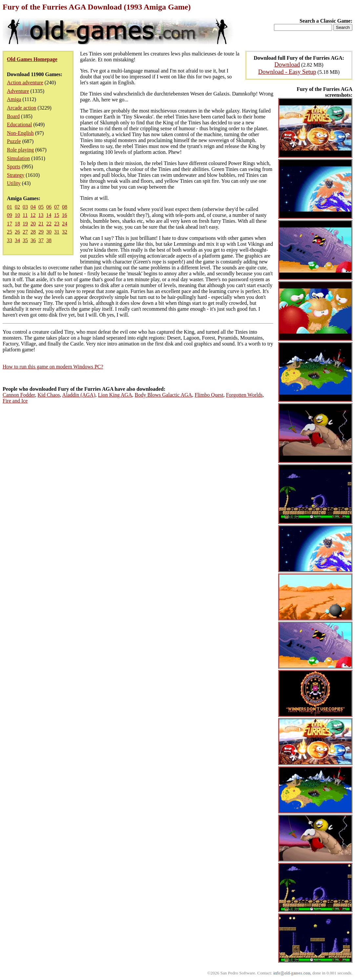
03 (25, 207)
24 (65, 224)
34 (17, 240)
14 (49, 215)
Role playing (20, 150)
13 (41, 215)
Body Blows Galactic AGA (163, 395)
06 (49, 207)
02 (17, 207)
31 (57, 232)
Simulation (18, 158)
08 (65, 207)
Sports (14, 167)
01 (10, 207)
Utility (14, 183)
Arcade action (21, 108)
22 (49, 224)
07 (57, 207)
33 (10, 240)
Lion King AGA (115, 395)
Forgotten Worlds (244, 395)
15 (56, 215)
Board (13, 116)
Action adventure (25, 83)
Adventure (18, 91)
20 (33, 224)
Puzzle (14, 141)
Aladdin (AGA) (79, 395)
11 (25, 215)
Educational (19, 125)
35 (25, 240)
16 (64, 215)
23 (57, 224)
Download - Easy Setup (287, 72)
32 (65, 232)
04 (33, 207)
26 (17, 232)
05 (41, 207)
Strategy (16, 175)
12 (33, 215)
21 (41, 224)
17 (10, 224)
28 (33, 232)
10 (17, 215)
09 (10, 215)
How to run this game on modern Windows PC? (53, 367)
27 (25, 232)
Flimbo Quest (209, 395)
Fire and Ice (15, 401)
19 (25, 224)
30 (49, 232)
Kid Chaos (49, 395)
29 (41, 232)
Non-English (20, 133)
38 (49, 240)
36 (33, 240)
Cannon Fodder (19, 395)
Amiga (14, 99)
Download (287, 64)
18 (17, 224)
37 (41, 240)
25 (10, 232)
